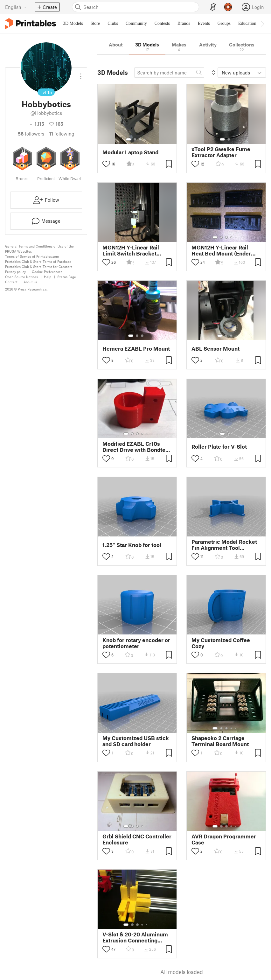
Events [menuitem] (204, 23)
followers (31, 134)
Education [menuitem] (247, 23)
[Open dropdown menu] (81, 74)
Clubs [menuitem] (113, 23)
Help (48, 277)
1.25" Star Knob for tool (132, 545)
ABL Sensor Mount (215, 349)
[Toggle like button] (106, 164)
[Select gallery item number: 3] (140, 139)
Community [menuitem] (136, 23)
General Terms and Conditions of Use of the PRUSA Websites (39, 249)
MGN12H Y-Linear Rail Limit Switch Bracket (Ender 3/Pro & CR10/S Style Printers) (131, 250)
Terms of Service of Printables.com (32, 256)
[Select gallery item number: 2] (135, 139)
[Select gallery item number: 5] (236, 237)
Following (62, 134)
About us (30, 282)
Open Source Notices (21, 277)
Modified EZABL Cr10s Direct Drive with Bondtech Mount (137, 447)
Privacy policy (15, 272)
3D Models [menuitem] (73, 23)
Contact (11, 282)
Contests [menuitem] (162, 23)
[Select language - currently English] (16, 7)
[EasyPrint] (213, 7)
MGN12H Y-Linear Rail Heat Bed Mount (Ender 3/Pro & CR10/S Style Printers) (221, 250)
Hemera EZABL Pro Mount (136, 349)
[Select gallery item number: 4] (145, 139)
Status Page (67, 277)
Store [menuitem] (95, 23)
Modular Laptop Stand (130, 152)
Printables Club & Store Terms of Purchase (38, 261)
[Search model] (169, 73)
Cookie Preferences (47, 272)
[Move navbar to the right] (262, 24)
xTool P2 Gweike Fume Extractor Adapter (221, 152)
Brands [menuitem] (184, 23)
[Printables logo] (31, 24)
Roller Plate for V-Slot (219, 447)
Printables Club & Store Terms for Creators (39, 266)
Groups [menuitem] (224, 23)
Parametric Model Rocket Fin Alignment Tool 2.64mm (224, 545)
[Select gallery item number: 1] (129, 139)
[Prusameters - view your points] (228, 7)
